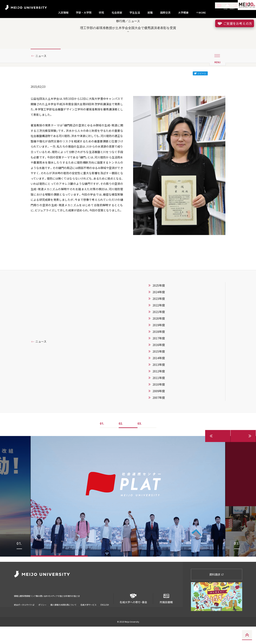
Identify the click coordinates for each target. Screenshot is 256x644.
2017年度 (159, 361)
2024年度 (159, 314)
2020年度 (159, 341)
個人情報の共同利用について (63, 617)
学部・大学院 (84, 13)
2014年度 (159, 380)
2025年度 (159, 308)
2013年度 (159, 387)
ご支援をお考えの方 (235, 23)
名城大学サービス (88, 617)
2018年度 (159, 354)
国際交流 (165, 13)
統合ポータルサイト (24, 617)
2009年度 (159, 413)
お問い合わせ (63, 611)
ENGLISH (105, 617)
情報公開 (19, 611)
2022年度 (159, 328)
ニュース (42, 71)
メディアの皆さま (84, 611)
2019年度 (159, 347)
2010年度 (159, 407)
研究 (101, 13)
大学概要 (183, 13)
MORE (201, 13)
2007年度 (159, 420)
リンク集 (46, 611)
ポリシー (42, 617)
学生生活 (135, 13)
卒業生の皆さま (107, 611)
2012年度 (159, 394)
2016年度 (159, 367)
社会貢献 (117, 13)
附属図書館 (166, 614)
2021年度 (159, 334)
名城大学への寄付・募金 (133, 614)
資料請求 (216, 592)
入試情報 (63, 13)
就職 (150, 13)
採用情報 (33, 611)
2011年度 (159, 400)
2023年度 (159, 321)
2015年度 (159, 374)
